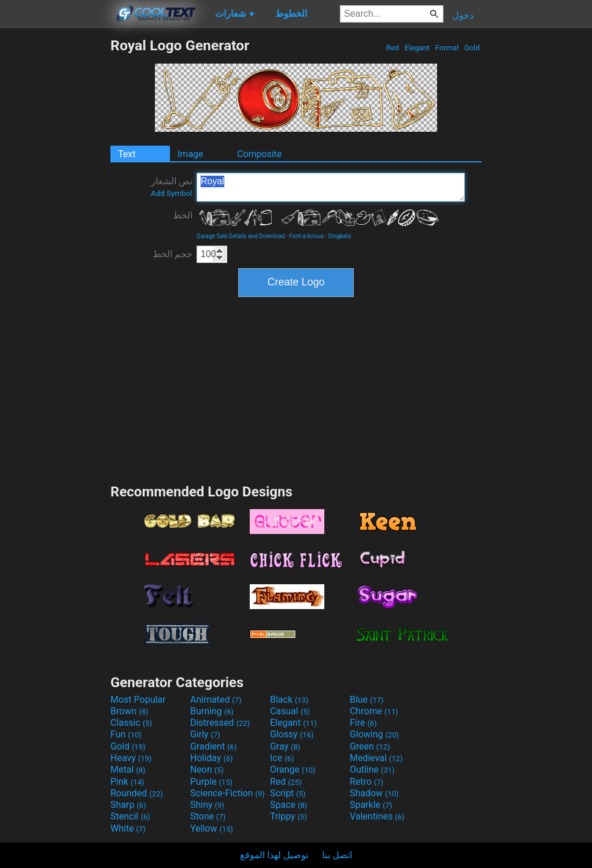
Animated (216, 700)
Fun (126, 734)
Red (393, 48)
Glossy (292, 734)
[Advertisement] (55, 210)
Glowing (374, 734)
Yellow (212, 828)
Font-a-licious (306, 236)
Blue (367, 700)
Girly (205, 734)
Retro (367, 782)
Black (289, 700)
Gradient (213, 746)
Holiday (212, 758)
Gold (472, 48)
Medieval (376, 758)
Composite (260, 154)
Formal (447, 48)
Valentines (377, 816)
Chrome (374, 711)
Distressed (220, 723)
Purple (211, 782)
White (128, 828)
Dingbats (340, 236)
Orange (293, 769)
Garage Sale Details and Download (241, 236)
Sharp (128, 805)
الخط (183, 215)
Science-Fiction (227, 793)
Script (288, 793)
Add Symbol (171, 193)
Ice (282, 758)
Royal (331, 187)
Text (127, 154)
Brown (129, 711)
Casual (290, 711)
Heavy (131, 758)
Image (190, 154)
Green (370, 746)
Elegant (417, 48)
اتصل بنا (337, 855)
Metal (128, 769)
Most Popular (138, 700)
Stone (208, 816)
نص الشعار (172, 187)
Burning (212, 711)
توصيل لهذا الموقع (274, 855)
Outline (372, 769)
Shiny (207, 805)
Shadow (374, 793)
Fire (363, 723)
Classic (131, 723)
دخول (463, 15)
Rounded (137, 793)
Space (288, 805)
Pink (127, 782)
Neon (207, 769)
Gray (285, 746)
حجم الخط (173, 254)
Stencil (130, 816)
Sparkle (371, 805)
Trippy (288, 816)
